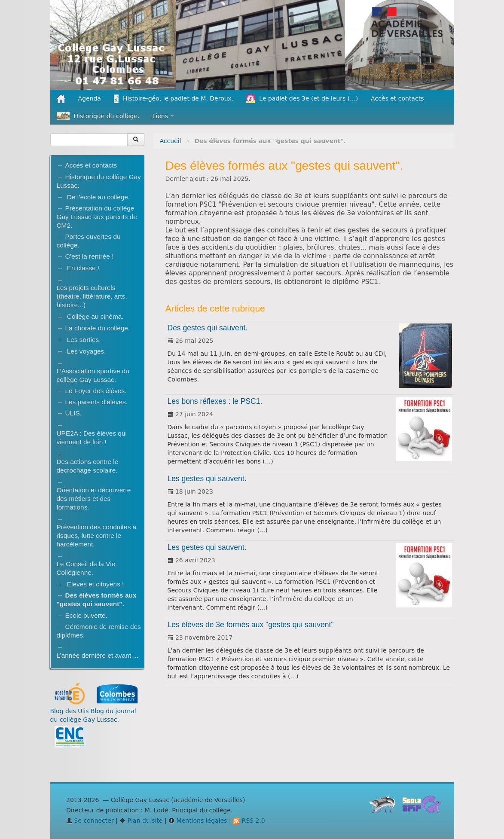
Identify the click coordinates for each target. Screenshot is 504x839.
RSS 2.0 (249, 821)
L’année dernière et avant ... (98, 655)
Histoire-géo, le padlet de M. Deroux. (174, 99)
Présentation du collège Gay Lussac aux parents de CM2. (97, 217)
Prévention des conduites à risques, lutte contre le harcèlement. (97, 535)
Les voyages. (87, 351)
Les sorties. (84, 340)
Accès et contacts (397, 98)
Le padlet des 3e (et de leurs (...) (302, 99)
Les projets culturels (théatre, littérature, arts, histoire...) (92, 296)
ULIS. (74, 413)
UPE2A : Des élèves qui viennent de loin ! (92, 438)
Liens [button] (163, 116)
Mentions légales (198, 821)
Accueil (171, 141)
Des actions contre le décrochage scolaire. (88, 466)
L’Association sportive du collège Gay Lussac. (93, 375)
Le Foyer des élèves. (96, 391)
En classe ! (83, 268)
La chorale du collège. (98, 328)
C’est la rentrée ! (90, 256)
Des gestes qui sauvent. (208, 328)
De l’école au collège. (98, 197)
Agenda (90, 98)
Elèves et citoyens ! (96, 584)
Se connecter (90, 821)
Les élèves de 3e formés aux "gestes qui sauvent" (251, 625)
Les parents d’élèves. (96, 402)
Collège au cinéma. (95, 316)
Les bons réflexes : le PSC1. (215, 401)
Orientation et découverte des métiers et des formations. (94, 499)
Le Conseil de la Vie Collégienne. (86, 568)
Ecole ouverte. (86, 615)
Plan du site (141, 821)
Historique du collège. (98, 116)
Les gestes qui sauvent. (207, 479)
